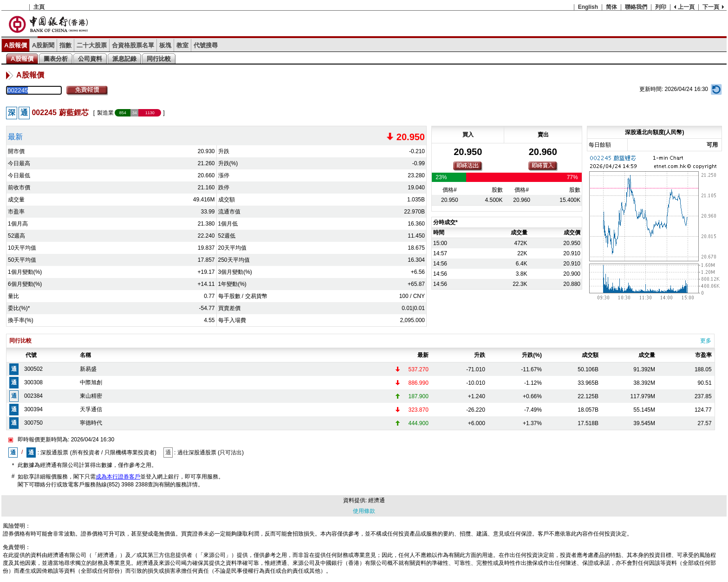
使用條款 (364, 511)
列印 (661, 7)
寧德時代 (91, 423)
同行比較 (159, 59)
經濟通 (377, 500)
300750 (33, 423)
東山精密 (91, 396)
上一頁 (686, 7)
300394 (33, 409)
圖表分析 (56, 59)
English (588, 7)
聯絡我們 (636, 7)
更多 (706, 341)
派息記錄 (124, 59)
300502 (33, 369)
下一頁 (711, 7)
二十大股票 (92, 45)
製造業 (105, 113)
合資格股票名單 (133, 45)
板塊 (165, 45)
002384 (33, 396)
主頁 (39, 7)
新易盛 (88, 369)
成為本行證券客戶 (118, 477)
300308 (33, 382)
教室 (182, 45)
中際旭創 (91, 382)
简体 (611, 7)
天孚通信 (91, 409)
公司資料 (90, 59)
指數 (65, 45)
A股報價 (16, 45)
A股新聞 (43, 45)
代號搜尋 (206, 45)
